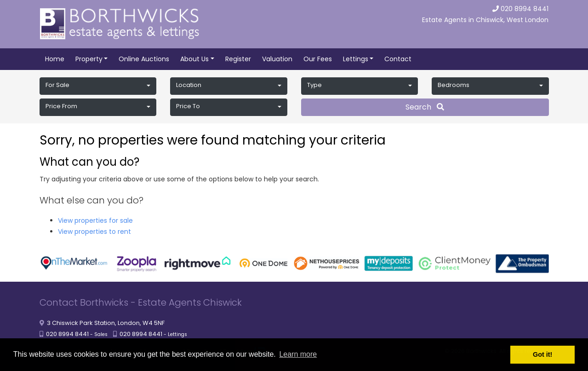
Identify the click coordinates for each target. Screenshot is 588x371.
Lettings (356, 59)
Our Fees (318, 59)
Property (89, 59)
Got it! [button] (542, 354)
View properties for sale (95, 220)
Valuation (277, 59)
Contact (398, 59)
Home (55, 59)
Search (425, 107)
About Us (194, 59)
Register (238, 59)
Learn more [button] (298, 354)
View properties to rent (94, 232)
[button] (98, 86)
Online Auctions (144, 59)
